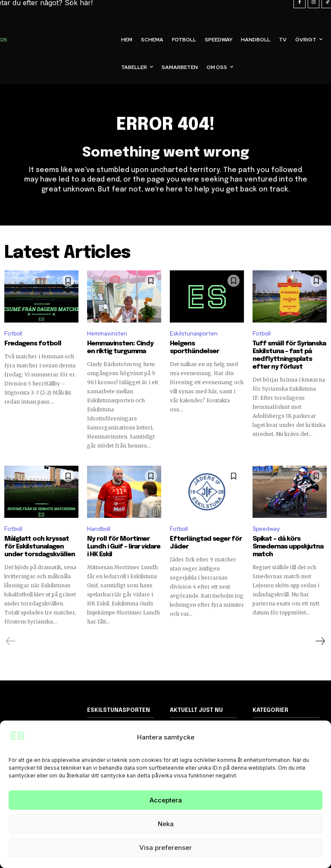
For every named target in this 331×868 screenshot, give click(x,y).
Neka (166, 824)
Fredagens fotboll (33, 344)
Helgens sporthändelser (194, 348)
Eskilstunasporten (194, 333)
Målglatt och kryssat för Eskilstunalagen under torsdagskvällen (40, 547)
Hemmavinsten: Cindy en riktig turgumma (120, 348)
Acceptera (166, 800)
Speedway (266, 529)
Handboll (99, 529)
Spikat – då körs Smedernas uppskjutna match (288, 547)
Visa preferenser (165, 848)
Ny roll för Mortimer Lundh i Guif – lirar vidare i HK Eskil (124, 547)
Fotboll (13, 333)
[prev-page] (11, 641)
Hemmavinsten (107, 333)
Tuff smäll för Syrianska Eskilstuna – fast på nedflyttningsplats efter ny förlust (289, 355)
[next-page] (320, 641)
